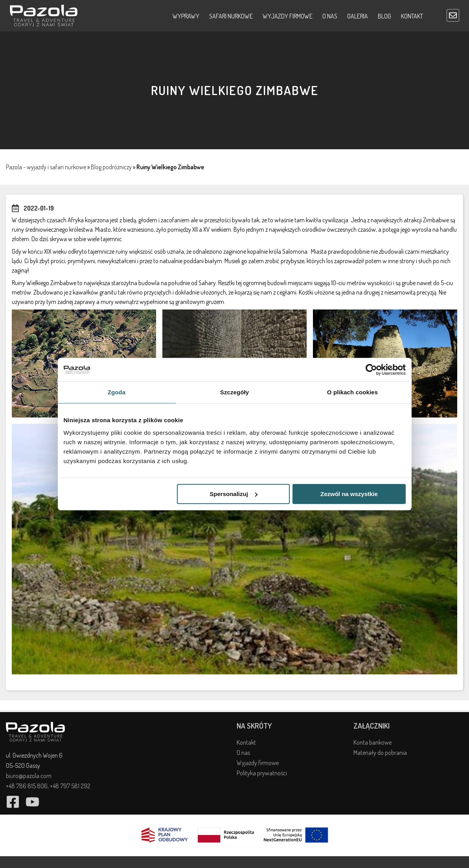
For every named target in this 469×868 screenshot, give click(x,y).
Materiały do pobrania (380, 753)
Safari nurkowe (231, 16)
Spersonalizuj (234, 494)
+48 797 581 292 (70, 786)
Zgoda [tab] (117, 392)
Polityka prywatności (262, 773)
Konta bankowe (372, 742)
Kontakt (412, 16)
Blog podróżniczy (111, 167)
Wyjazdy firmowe (288, 16)
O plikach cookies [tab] (352, 392)
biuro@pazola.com (29, 776)
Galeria (358, 16)
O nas (330, 16)
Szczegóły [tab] (234, 392)
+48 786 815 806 (27, 786)
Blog (384, 16)
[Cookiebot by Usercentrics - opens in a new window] (371, 370)
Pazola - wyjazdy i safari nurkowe (46, 167)
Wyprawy (186, 16)
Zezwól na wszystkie (349, 494)
